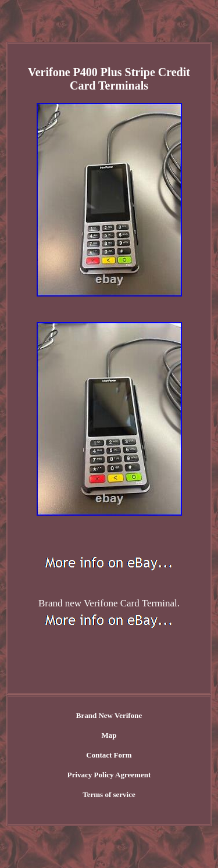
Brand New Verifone (109, 715)
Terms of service (109, 794)
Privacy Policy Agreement (109, 775)
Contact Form (109, 755)
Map (109, 735)
